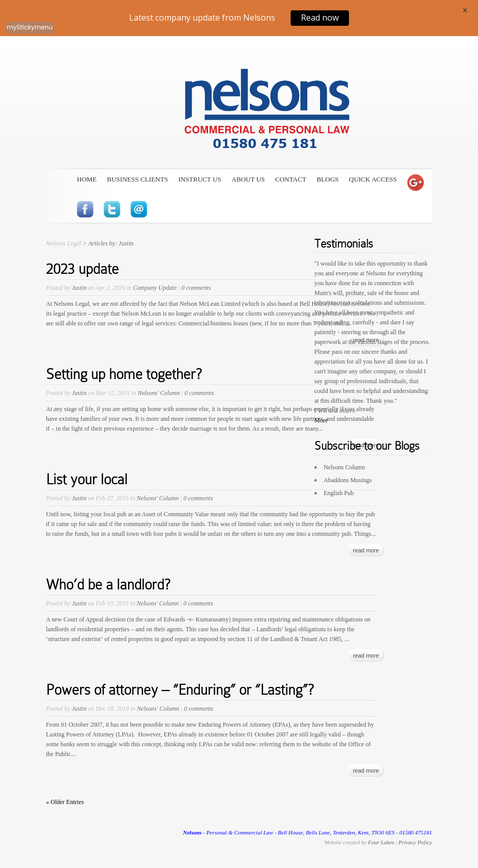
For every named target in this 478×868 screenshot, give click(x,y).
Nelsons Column (344, 467)
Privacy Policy (415, 842)
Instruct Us (200, 179)
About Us (248, 179)
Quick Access (373, 179)
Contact (291, 179)
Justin (79, 288)
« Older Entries (65, 802)
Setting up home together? (124, 374)
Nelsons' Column (159, 393)
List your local (87, 479)
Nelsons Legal (63, 243)
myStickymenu (30, 27)
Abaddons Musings (348, 480)
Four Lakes (381, 842)
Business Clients (137, 179)
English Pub (339, 493)
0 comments (196, 288)
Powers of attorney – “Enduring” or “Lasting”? (180, 690)
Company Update (155, 288)
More (321, 420)
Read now (320, 18)
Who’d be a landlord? (108, 585)
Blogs (328, 179)
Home (87, 179)
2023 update (82, 269)
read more (366, 550)
